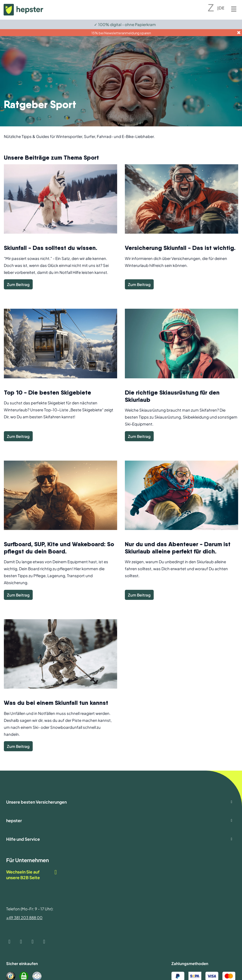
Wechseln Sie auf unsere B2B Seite (32, 875)
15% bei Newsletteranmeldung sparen (121, 33)
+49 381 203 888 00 (24, 917)
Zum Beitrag (18, 284)
